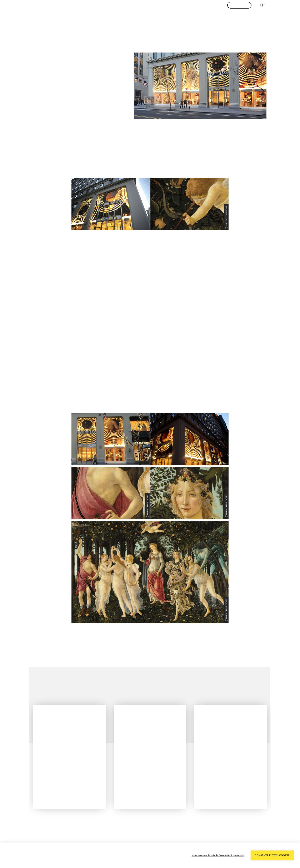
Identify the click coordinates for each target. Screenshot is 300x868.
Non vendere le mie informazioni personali (218, 855)
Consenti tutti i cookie (272, 855)
